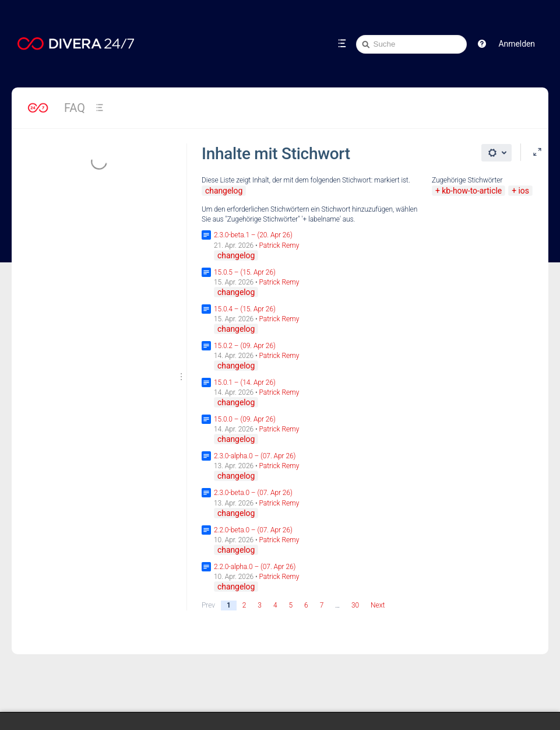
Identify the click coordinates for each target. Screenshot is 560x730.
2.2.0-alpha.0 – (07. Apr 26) (255, 567)
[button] (482, 44)
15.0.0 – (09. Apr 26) (245, 419)
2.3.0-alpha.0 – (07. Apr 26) (255, 456)
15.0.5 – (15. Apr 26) (245, 272)
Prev (208, 605)
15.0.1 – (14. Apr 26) (245, 382)
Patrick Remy (279, 245)
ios (523, 191)
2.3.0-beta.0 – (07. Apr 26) (253, 493)
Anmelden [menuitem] (517, 44)
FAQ (75, 108)
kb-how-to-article (472, 191)
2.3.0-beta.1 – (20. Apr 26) (253, 235)
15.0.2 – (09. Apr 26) (245, 346)
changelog (224, 191)
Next (378, 605)
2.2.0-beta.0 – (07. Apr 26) (253, 530)
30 (355, 605)
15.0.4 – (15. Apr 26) (245, 309)
